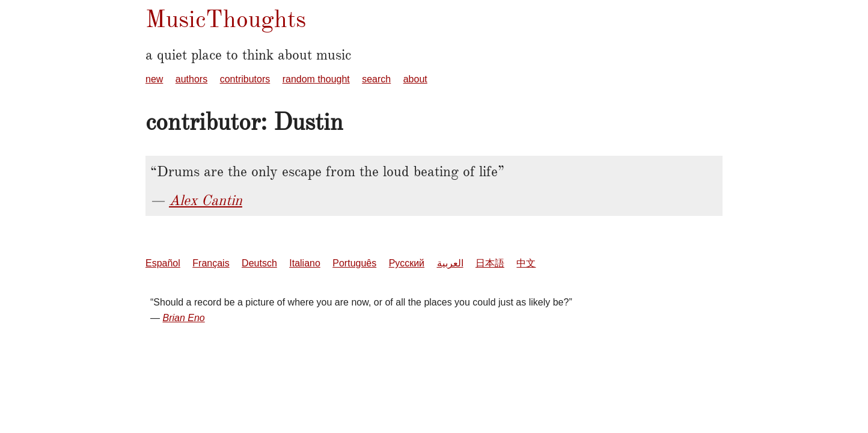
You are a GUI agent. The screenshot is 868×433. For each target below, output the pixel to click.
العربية (450, 263)
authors (191, 79)
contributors (245, 79)
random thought (316, 79)
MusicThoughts (226, 19)
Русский (407, 263)
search (376, 79)
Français (211, 263)
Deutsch (259, 263)
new (154, 79)
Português (354, 263)
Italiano (305, 263)
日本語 (490, 263)
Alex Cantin (206, 200)
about (415, 79)
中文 (526, 263)
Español (163, 263)
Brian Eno (183, 318)
